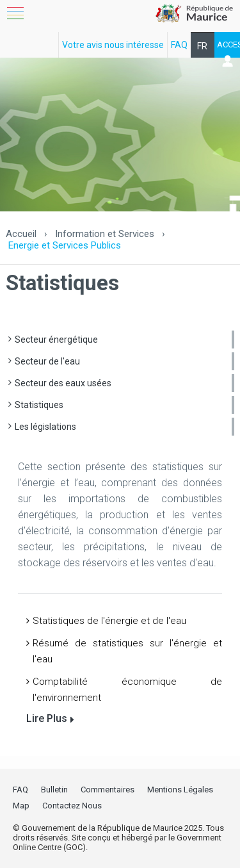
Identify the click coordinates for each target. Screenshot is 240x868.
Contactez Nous (72, 806)
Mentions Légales (180, 790)
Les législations (45, 427)
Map (21, 806)
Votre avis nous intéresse (113, 45)
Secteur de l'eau (47, 361)
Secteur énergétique (56, 340)
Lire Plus (47, 718)
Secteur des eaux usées (63, 383)
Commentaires (108, 790)
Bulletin (54, 790)
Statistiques (39, 405)
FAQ (179, 45)
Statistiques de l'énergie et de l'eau (109, 621)
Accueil (21, 234)
